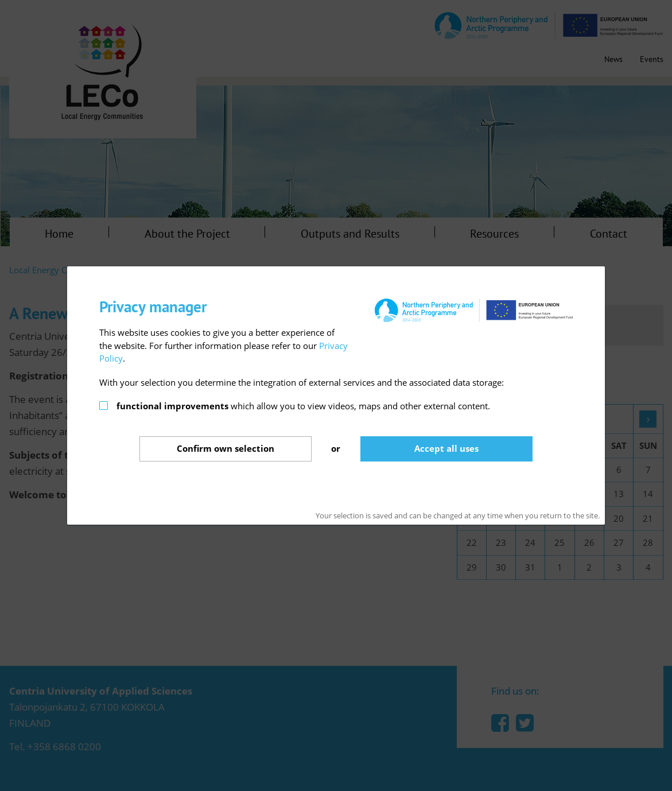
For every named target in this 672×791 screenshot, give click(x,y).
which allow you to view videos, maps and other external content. (303, 406)
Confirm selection (226, 448)
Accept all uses (446, 448)
